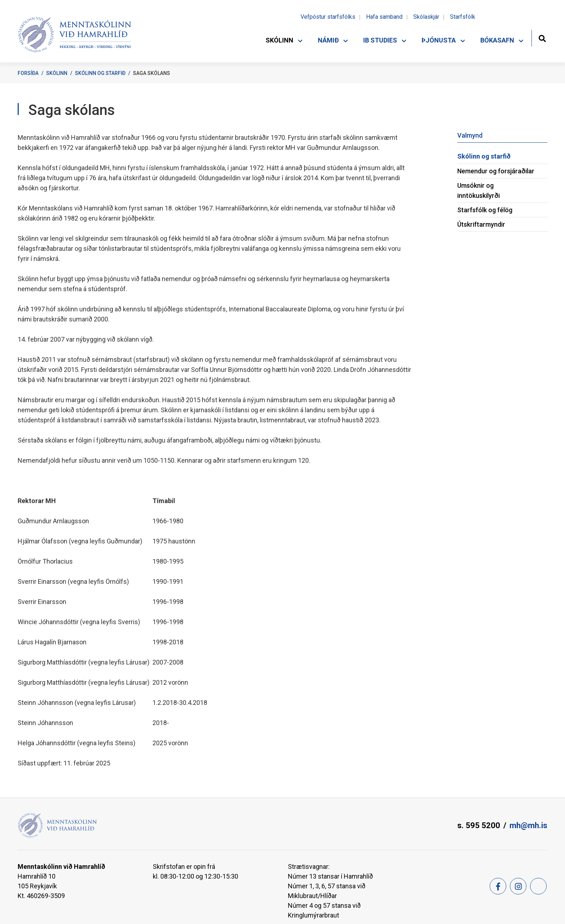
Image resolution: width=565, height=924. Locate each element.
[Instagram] (518, 886)
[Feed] (538, 886)
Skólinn (57, 73)
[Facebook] (498, 886)
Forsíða (28, 73)
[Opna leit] (542, 38)
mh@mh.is (528, 825)
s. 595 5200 (479, 825)
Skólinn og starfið (100, 73)
